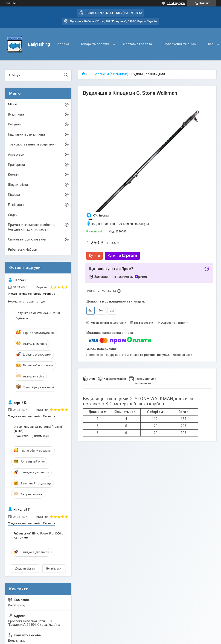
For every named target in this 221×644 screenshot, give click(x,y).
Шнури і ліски (18, 185)
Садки (13, 215)
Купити (95, 256)
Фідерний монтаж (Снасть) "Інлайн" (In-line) (38, 429)
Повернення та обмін (180, 44)
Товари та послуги (95, 44)
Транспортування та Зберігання (32, 144)
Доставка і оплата (137, 44)
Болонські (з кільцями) (111, 74)
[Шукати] (66, 75)
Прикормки (16, 165)
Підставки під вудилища (26, 134)
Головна (62, 44)
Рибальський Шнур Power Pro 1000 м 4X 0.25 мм (39, 536)
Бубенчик (22, 318)
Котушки (15, 124)
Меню (13, 104)
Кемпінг (14, 175)
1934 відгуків (176, 3)
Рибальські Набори (23, 249)
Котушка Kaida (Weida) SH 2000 (38, 313)
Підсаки (14, 195)
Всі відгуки (54, 568)
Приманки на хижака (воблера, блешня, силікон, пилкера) (32, 227)
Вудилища (16, 114)
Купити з (122, 256)
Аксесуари (16, 154)
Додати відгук (25, 568)
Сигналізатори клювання (27, 239)
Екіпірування (18, 205)
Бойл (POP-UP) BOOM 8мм (31, 436)
